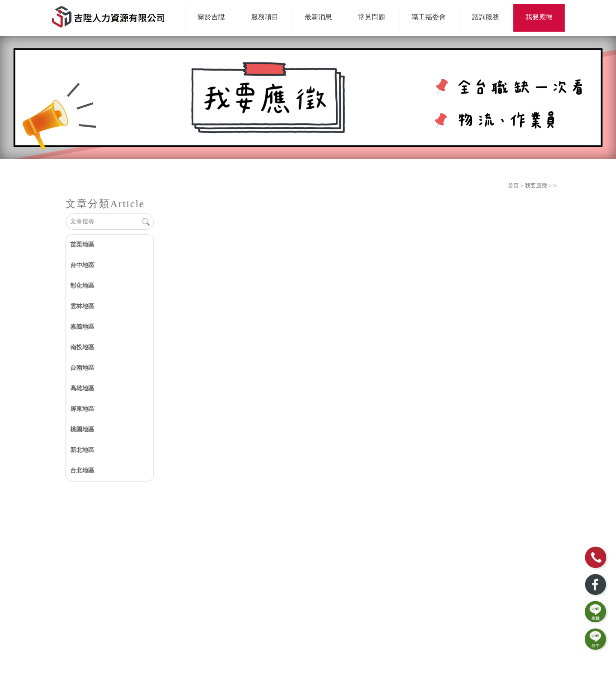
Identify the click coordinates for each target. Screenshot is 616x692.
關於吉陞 (211, 17)
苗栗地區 (82, 245)
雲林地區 (82, 306)
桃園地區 (82, 429)
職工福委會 (429, 17)
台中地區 (82, 265)
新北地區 (82, 450)
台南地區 (82, 368)
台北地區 (82, 471)
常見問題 (372, 17)
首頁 (513, 186)
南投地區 (82, 347)
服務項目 (265, 17)
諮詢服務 (486, 17)
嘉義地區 (82, 327)
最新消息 (318, 17)
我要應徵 (539, 17)
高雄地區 (82, 388)
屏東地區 (82, 409)
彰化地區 (82, 286)
